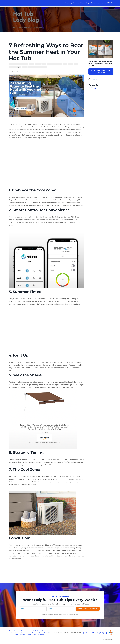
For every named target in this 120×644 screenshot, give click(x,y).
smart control (12, 67)
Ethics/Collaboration (39, 635)
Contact (76, 3)
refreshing (71, 64)
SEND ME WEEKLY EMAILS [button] (88, 609)
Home (82, 3)
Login (104, 3)
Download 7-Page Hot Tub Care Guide (101, 71)
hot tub (44, 64)
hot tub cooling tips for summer (54, 64)
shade (76, 64)
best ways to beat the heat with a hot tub (18, 64)
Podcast (43, 631)
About (49, 631)
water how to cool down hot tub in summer (37, 67)
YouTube (23, 635)
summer (24, 67)
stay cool (19, 67)
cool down (32, 64)
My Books (36, 631)
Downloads (29, 631)
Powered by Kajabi (108, 640)
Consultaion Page (37, 633)
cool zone (38, 64)
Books (93, 3)
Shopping (69, 3)
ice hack (65, 64)
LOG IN (110, 3)
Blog (88, 3)
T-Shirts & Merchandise (17, 633)
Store (98, 3)
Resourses (28, 633)
